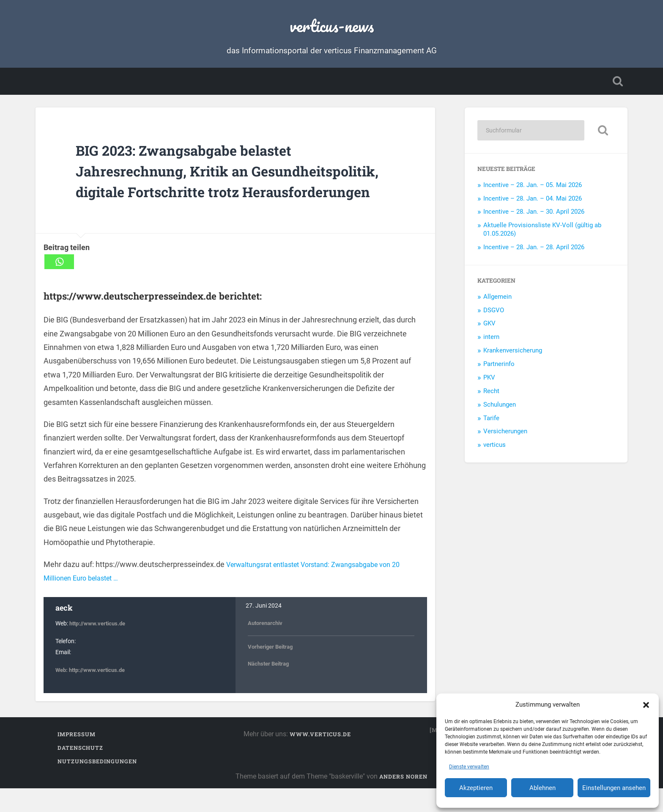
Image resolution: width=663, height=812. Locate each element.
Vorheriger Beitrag (273, 670)
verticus (495, 448)
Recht (491, 394)
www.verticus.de (320, 758)
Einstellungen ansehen (614, 788)
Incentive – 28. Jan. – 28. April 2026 (534, 250)
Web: (63, 693)
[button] (646, 705)
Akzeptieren (476, 788)
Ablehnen (542, 788)
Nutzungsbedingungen (97, 785)
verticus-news (332, 25)
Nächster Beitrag (271, 687)
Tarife (491, 421)
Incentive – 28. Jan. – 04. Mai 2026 (533, 201)
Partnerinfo (499, 367)
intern (491, 340)
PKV (489, 380)
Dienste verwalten (469, 767)
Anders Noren (403, 800)
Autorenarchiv (267, 646)
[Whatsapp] (59, 285)
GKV (489, 326)
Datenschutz (80, 771)
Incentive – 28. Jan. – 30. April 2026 (534, 215)
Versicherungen (505, 434)
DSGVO (494, 313)
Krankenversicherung (513, 353)
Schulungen (500, 407)
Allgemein (497, 299)
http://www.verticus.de (99, 647)
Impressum (77, 758)
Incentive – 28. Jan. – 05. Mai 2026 (533, 187)
